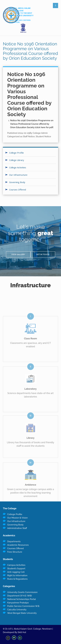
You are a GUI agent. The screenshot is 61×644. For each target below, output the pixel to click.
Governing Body (17, 182)
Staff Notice (29, 136)
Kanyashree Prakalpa (18, 603)
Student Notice (43, 136)
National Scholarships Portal (22, 599)
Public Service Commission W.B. (23, 606)
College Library (17, 160)
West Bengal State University (22, 613)
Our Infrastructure (18, 175)
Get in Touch (43, 254)
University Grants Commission (22, 592)
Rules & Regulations (17, 579)
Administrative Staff (17, 528)
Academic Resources (18, 545)
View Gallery (18, 254)
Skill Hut (22, 632)
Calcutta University (17, 610)
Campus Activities (16, 565)
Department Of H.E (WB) (20, 596)
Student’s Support (16, 569)
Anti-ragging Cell (16, 572)
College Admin (40, 133)
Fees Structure (15, 552)
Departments (14, 541)
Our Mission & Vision (17, 518)
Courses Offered (18, 190)
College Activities (18, 167)
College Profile (16, 153)
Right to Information (17, 575)
